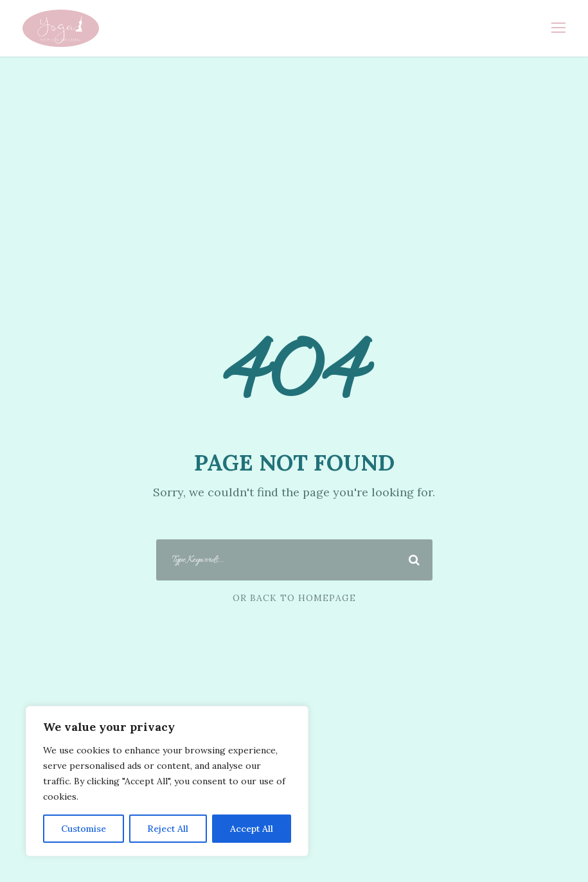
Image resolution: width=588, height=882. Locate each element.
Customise (84, 829)
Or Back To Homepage (294, 598)
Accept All (252, 829)
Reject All (168, 829)
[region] (167, 781)
